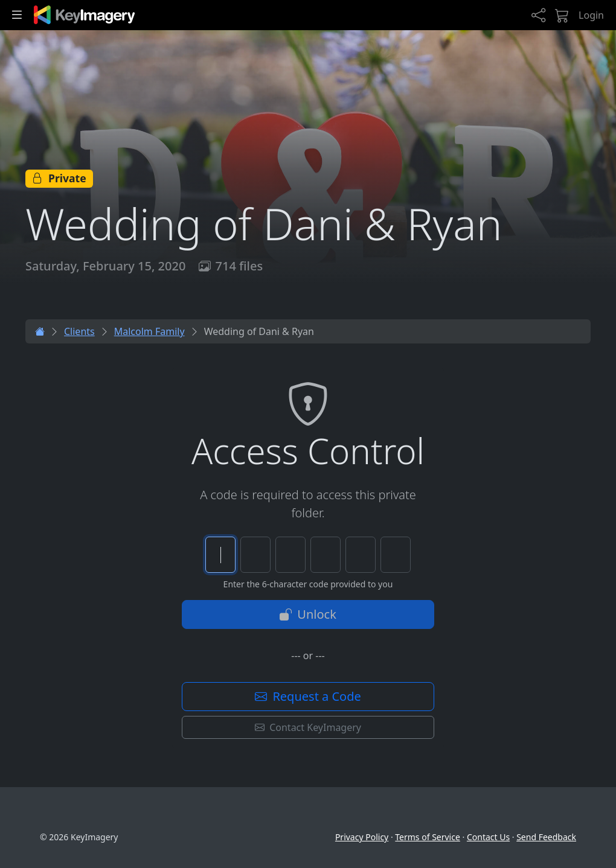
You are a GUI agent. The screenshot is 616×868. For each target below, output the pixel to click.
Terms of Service (428, 837)
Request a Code (308, 696)
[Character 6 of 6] (396, 555)
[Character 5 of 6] (361, 555)
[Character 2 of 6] (255, 555)
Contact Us (488, 837)
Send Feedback (546, 837)
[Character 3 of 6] (290, 555)
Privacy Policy (362, 837)
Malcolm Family (149, 331)
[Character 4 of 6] (326, 555)
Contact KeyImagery (308, 727)
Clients (79, 331)
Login (591, 15)
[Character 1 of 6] (220, 555)
